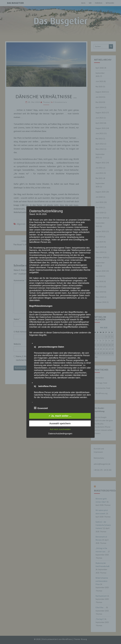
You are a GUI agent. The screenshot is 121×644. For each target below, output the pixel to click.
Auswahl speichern (60, 423)
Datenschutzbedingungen (60, 434)
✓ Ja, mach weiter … (60, 416)
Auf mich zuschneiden (60, 429)
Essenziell (41, 408)
